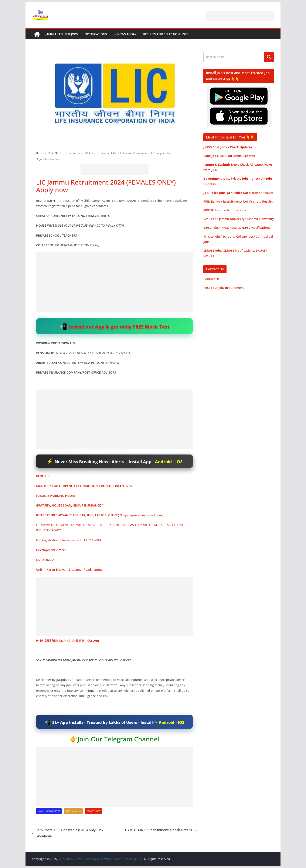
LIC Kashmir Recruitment (133, 153)
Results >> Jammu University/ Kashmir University (239, 219)
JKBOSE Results (214, 210)
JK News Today (125, 34)
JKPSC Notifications (256, 228)
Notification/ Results (258, 201)
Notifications (96, 34)
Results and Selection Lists (166, 34)
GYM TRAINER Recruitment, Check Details (161, 830)
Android (163, 462)
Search (269, 57)
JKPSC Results (230, 228)
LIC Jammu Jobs (74, 153)
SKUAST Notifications (239, 251)
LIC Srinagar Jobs (160, 153)
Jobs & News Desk (50, 159)
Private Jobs (93, 811)
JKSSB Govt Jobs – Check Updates (228, 147)
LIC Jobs (90, 153)
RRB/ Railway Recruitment (222, 201)
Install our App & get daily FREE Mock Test (119, 327)
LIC (60, 153)
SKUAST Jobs (212, 251)
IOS (179, 462)
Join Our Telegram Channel (118, 739)
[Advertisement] (240, 16)
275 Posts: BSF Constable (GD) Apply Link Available (68, 833)
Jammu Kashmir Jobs (62, 34)
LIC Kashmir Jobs (106, 153)
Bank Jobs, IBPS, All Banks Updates (229, 156)
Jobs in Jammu (73, 811)
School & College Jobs (238, 236)
